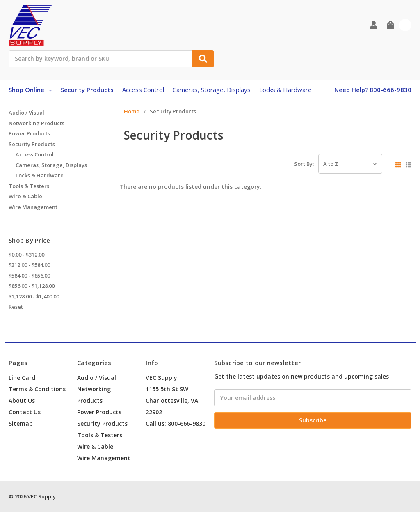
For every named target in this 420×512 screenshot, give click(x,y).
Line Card (22, 378)
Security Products (87, 90)
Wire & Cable (25, 196)
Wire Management (33, 207)
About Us (22, 401)
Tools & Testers (29, 186)
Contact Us (25, 412)
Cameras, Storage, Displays (212, 90)
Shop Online (30, 90)
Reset (16, 307)
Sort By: (304, 164)
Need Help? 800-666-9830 (373, 90)
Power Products (29, 133)
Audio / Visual (26, 113)
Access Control (143, 90)
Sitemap (21, 424)
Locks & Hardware (285, 90)
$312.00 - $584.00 (29, 265)
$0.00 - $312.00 (26, 255)
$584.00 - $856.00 (29, 276)
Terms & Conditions (37, 389)
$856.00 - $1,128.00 (32, 286)
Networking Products (37, 123)
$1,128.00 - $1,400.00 (34, 296)
